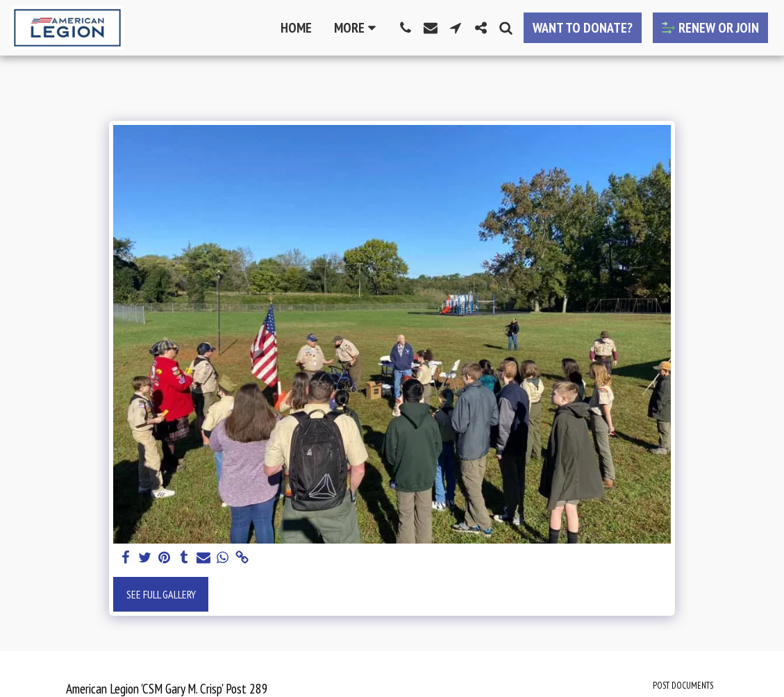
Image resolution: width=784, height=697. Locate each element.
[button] (406, 28)
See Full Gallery (161, 594)
